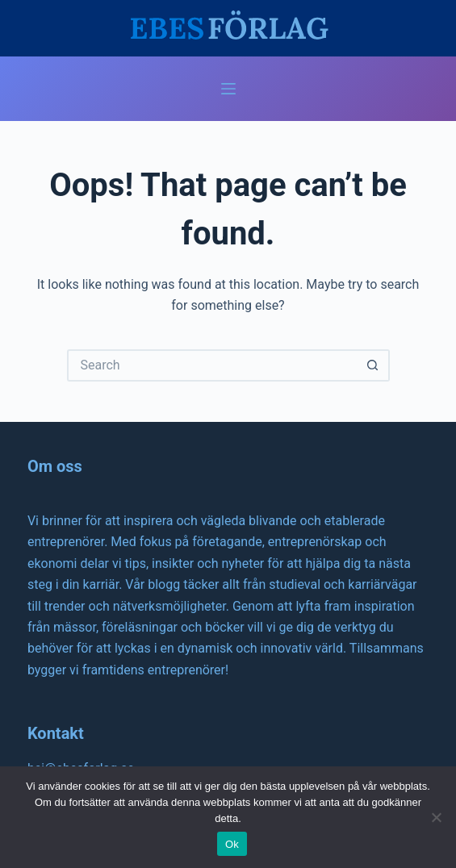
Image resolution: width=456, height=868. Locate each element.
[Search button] (374, 365)
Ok (232, 844)
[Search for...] (212, 365)
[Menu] (228, 89)
